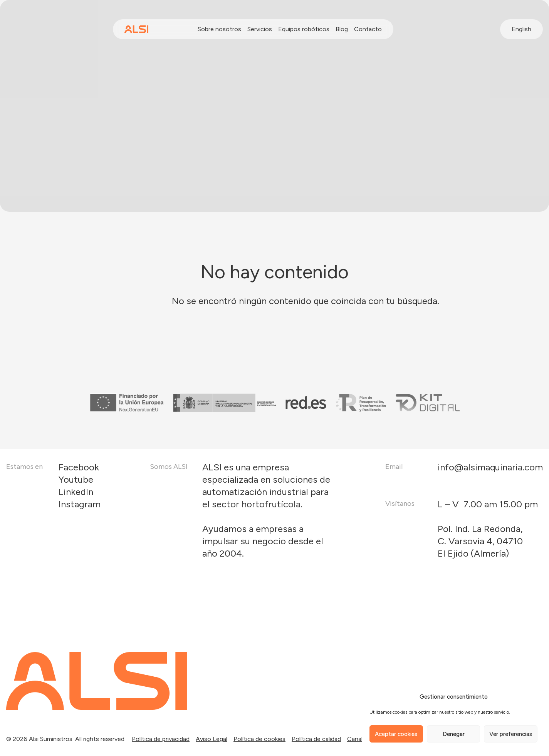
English (521, 29)
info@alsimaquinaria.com (490, 467)
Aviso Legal (212, 739)
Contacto (368, 29)
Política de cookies (259, 739)
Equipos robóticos (304, 29)
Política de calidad (316, 739)
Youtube (76, 479)
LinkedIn (76, 492)
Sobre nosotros (219, 29)
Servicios (260, 29)
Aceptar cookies (396, 734)
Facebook (79, 467)
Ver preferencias (511, 734)
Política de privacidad (161, 739)
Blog (342, 29)
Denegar (454, 734)
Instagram (80, 504)
